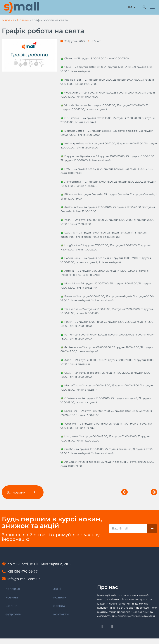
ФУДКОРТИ (13, 614)
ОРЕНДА (59, 606)
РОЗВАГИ (60, 598)
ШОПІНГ (11, 606)
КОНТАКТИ (61, 614)
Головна (8, 20)
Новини (23, 20)
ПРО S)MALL (14, 589)
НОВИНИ (12, 598)
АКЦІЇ (57, 589)
